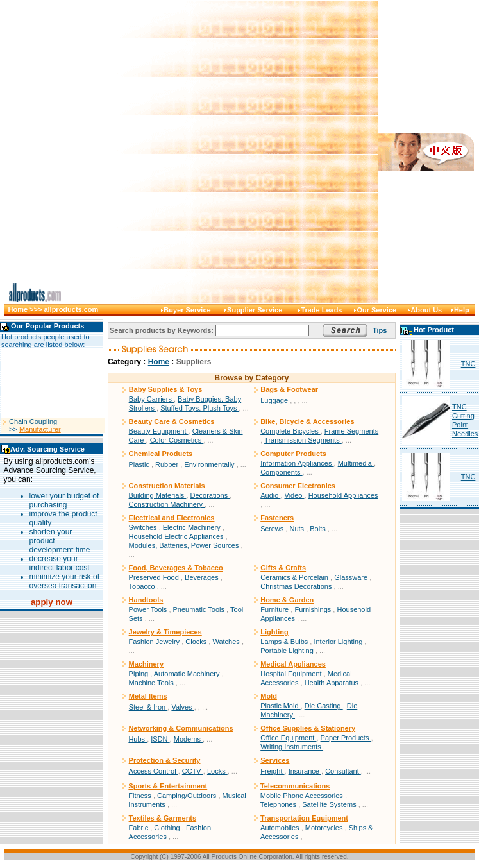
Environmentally (210, 464)
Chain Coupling (33, 427)
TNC (468, 364)
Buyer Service (187, 310)
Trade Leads (321, 310)
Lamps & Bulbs (285, 642)
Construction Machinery (167, 504)
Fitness (141, 796)
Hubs (138, 739)
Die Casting (324, 706)
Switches (144, 527)
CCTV (193, 771)
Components (281, 472)
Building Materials (158, 495)
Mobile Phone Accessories (303, 796)
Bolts (319, 529)
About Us (426, 310)
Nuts (298, 529)
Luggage (275, 400)
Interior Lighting (339, 642)
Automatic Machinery (188, 674)
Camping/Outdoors (188, 796)
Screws (273, 529)
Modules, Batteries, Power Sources (185, 545)
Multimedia (356, 463)
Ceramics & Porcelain (295, 577)
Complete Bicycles (290, 431)
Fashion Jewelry (155, 642)
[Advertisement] (227, 152)
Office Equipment (288, 738)
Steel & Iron (148, 707)
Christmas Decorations (297, 586)
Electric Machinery (193, 527)
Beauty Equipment (159, 431)
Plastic (139, 464)
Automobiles (281, 828)
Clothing (168, 828)
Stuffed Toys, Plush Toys (199, 408)
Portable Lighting (288, 651)
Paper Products (346, 738)
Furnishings (314, 609)
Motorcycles (325, 828)
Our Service (376, 310)
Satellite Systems (330, 804)
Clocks (197, 642)
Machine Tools (152, 683)
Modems (188, 739)
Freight (272, 771)
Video (295, 495)
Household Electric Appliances (177, 536)
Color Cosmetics (177, 440)
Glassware (352, 577)
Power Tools (149, 609)
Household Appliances (343, 495)
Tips (380, 330)
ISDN (160, 739)
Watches (227, 642)
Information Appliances (297, 463)
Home (159, 362)
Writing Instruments (292, 747)
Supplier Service (255, 310)
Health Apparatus (332, 683)
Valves (182, 707)
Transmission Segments (303, 440)
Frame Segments (351, 431)
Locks (217, 771)
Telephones (279, 804)
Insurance (305, 771)
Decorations (210, 495)
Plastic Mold (280, 706)
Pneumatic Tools (200, 609)
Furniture (275, 609)
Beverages (203, 577)
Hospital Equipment (292, 674)
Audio (270, 495)
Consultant (343, 771)
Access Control (154, 771)
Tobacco (143, 586)
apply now (52, 602)
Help (462, 310)
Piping (140, 674)
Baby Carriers (151, 399)
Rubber (168, 464)
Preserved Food (155, 577)
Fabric (140, 828)
